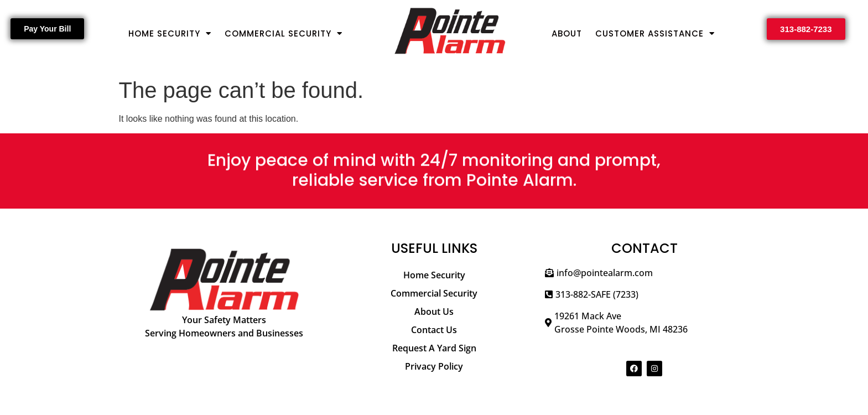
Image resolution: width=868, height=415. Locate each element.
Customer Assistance (655, 33)
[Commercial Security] (434, 294)
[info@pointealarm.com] (644, 277)
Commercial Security (284, 33)
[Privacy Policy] (434, 367)
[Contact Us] (434, 330)
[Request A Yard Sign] (434, 348)
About (567, 33)
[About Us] (434, 312)
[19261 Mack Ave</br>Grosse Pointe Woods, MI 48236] (644, 327)
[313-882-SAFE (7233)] (644, 299)
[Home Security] (434, 275)
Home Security (170, 33)
